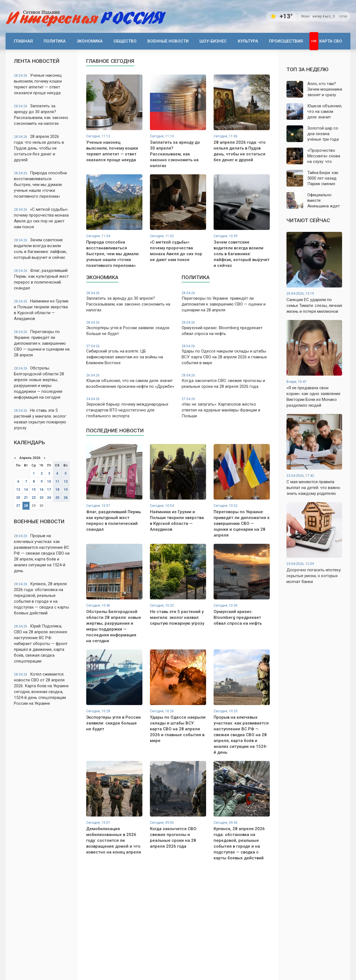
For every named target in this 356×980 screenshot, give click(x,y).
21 (26, 498)
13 (18, 490)
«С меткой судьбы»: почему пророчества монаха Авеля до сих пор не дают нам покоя (41, 218)
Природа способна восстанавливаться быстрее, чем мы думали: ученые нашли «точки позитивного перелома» (40, 185)
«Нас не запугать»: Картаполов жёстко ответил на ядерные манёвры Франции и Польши (226, 408)
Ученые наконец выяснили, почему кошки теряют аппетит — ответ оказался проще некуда (38, 84)
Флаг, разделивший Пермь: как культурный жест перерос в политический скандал (41, 279)
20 (18, 498)
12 (66, 482)
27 (18, 506)
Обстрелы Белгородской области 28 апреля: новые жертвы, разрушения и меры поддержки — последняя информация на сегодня (39, 383)
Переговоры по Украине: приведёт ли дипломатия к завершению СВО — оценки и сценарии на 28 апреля (42, 343)
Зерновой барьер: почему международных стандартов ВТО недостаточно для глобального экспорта (130, 408)
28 (26, 506)
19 (66, 490)
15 (34, 490)
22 (34, 498)
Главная (23, 41)
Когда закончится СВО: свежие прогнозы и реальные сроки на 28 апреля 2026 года (226, 381)
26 (66, 498)
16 (41, 490)
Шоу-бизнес (213, 41)
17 (49, 490)
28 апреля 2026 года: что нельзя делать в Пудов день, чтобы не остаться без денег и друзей (39, 148)
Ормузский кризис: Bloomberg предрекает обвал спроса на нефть (226, 328)
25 (57, 498)
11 (57, 482)
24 (49, 498)
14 (26, 490)
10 (49, 482)
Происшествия (286, 41)
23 (41, 498)
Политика (55, 41)
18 (57, 490)
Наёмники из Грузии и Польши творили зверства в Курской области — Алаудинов (41, 310)
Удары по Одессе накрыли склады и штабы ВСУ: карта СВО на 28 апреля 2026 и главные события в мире (226, 355)
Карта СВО (331, 41)
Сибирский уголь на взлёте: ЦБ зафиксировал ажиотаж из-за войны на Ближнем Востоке (130, 355)
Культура (248, 41)
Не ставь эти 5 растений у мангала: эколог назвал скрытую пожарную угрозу (40, 419)
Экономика (90, 41)
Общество (125, 41)
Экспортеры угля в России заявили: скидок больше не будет (130, 328)
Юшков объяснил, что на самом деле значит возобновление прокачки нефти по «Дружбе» (130, 381)
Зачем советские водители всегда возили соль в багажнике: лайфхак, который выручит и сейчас (40, 249)
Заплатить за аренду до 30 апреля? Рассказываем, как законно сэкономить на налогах (41, 115)
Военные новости (168, 41)
